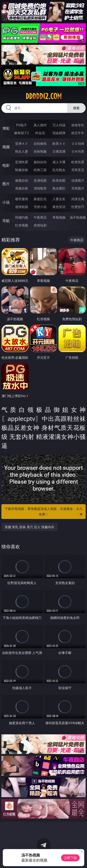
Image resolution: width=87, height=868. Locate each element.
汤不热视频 (78, 217)
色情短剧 (40, 225)
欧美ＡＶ (59, 143)
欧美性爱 (78, 162)
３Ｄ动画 (78, 143)
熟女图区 (59, 188)
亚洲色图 (40, 180)
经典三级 (40, 170)
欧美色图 (59, 180)
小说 (6, 202)
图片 (6, 184)
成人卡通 (59, 162)
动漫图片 (78, 180)
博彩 (6, 128)
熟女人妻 (22, 151)
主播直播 (59, 151)
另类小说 (40, 207)
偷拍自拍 (40, 162)
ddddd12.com (44, 96)
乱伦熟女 (59, 170)
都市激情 (22, 199)
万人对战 (59, 125)
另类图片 (78, 188)
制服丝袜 (22, 170)
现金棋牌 (59, 133)
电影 (6, 165)
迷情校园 (22, 207)
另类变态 (78, 170)
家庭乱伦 (40, 199)
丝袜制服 (40, 151)
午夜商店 (40, 217)
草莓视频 (59, 217)
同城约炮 (22, 217)
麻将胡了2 (22, 133)
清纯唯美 (40, 188)
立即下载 (70, 858)
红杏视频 (22, 225)
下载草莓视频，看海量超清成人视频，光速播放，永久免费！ (44, 512)
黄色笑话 (59, 207)
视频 (6, 147)
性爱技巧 (78, 207)
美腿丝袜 (22, 188)
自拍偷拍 (40, 143)
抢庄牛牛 (78, 133)
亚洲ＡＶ (22, 143)
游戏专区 (78, 125)
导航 (6, 221)
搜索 (76, 108)
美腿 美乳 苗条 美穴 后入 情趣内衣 (29, 527)
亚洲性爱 (22, 162)
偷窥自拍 (22, 180)
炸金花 (40, 133)
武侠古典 (78, 199)
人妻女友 (59, 199)
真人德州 (40, 125)
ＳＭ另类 (78, 151)
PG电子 (21, 125)
